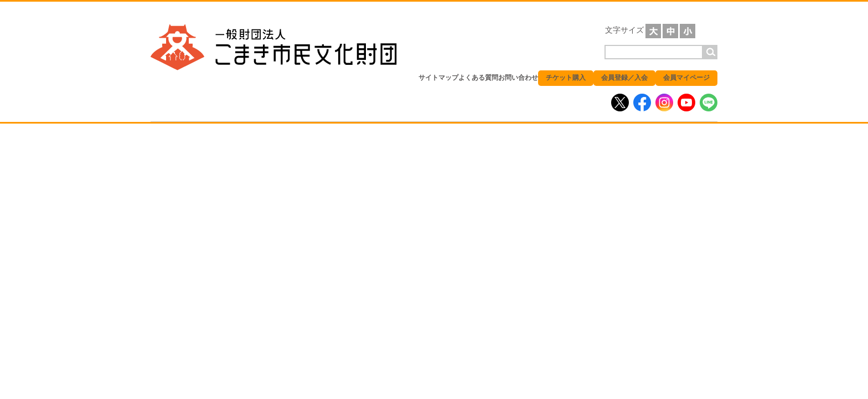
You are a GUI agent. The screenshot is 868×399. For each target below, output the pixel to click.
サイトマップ (438, 78)
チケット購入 (566, 78)
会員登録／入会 (624, 78)
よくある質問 (478, 78)
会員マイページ (686, 78)
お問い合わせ (518, 78)
